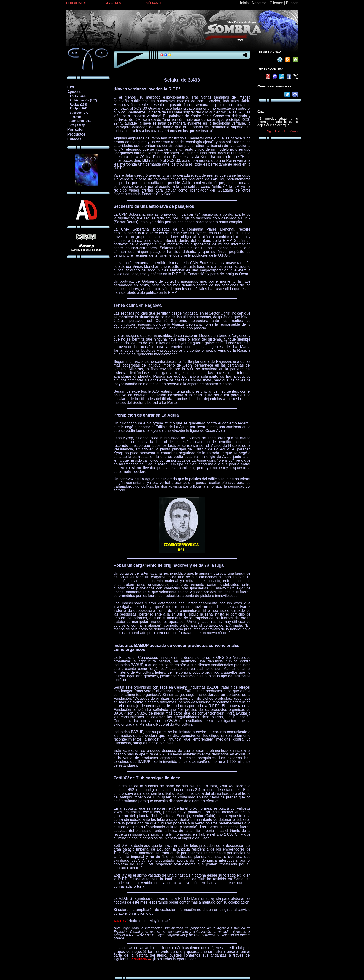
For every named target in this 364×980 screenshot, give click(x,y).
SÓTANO (154, 3)
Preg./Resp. (76, 125)
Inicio (244, 3)
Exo (71, 87)
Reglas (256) (77, 104)
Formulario (140, 959)
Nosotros (259, 3)
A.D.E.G (120, 921)
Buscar (292, 3)
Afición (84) (76, 96)
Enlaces (74, 139)
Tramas (74, 117)
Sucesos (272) (78, 113)
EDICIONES (76, 3)
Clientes (276, 3)
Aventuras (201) (79, 121)
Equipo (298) (77, 108)
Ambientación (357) (82, 100)
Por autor (76, 129)
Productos (76, 134)
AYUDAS (114, 3)
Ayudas (74, 92)
